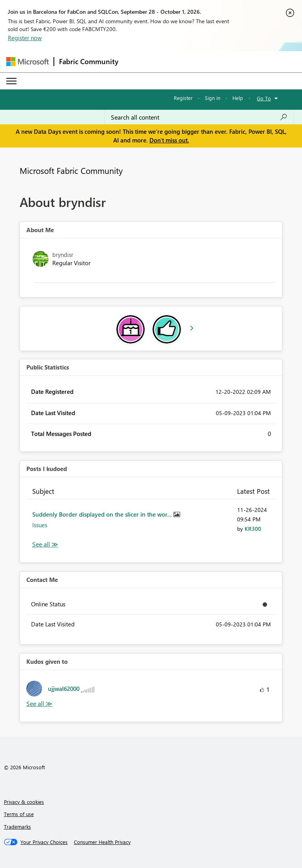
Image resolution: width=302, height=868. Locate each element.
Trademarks (17, 826)
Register (183, 98)
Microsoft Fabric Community (71, 170)
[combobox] (199, 117)
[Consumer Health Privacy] (102, 842)
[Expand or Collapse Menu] (11, 81)
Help (238, 98)
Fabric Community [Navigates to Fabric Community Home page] (89, 61)
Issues (40, 525)
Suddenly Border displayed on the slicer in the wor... (103, 514)
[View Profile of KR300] (253, 529)
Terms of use (19, 814)
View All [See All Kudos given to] (39, 704)
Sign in (213, 98)
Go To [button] (264, 98)
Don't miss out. (169, 140)
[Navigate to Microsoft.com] (28, 62)
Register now (25, 38)
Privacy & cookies (24, 802)
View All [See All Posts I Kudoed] (45, 544)
